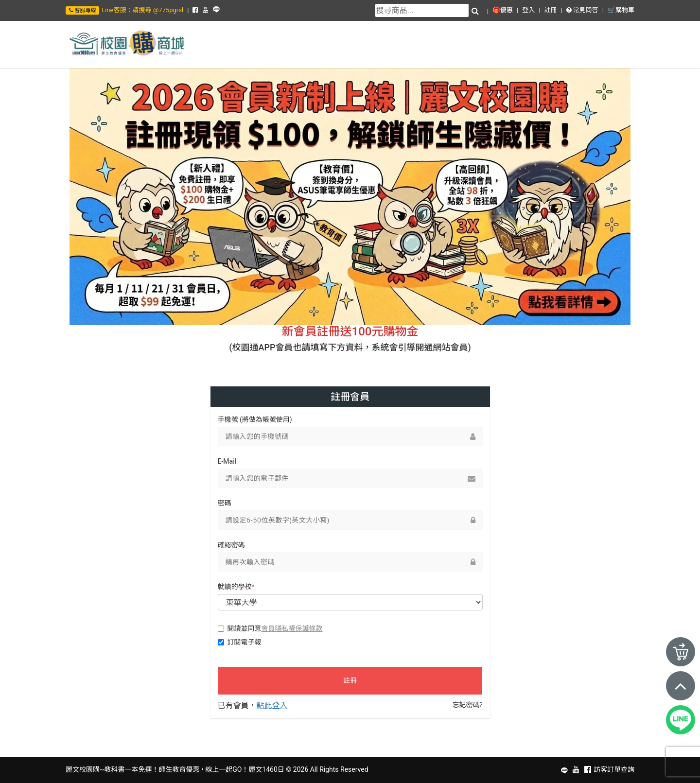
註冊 (550, 10)
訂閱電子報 (240, 642)
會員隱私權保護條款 (292, 628)
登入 (528, 10)
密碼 (225, 503)
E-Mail (227, 461)
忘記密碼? (467, 705)
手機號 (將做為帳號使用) (255, 419)
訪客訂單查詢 (614, 769)
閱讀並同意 (270, 628)
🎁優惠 (503, 10)
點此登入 (272, 705)
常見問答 (582, 10)
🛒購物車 (621, 10)
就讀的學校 (236, 587)
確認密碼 (231, 545)
